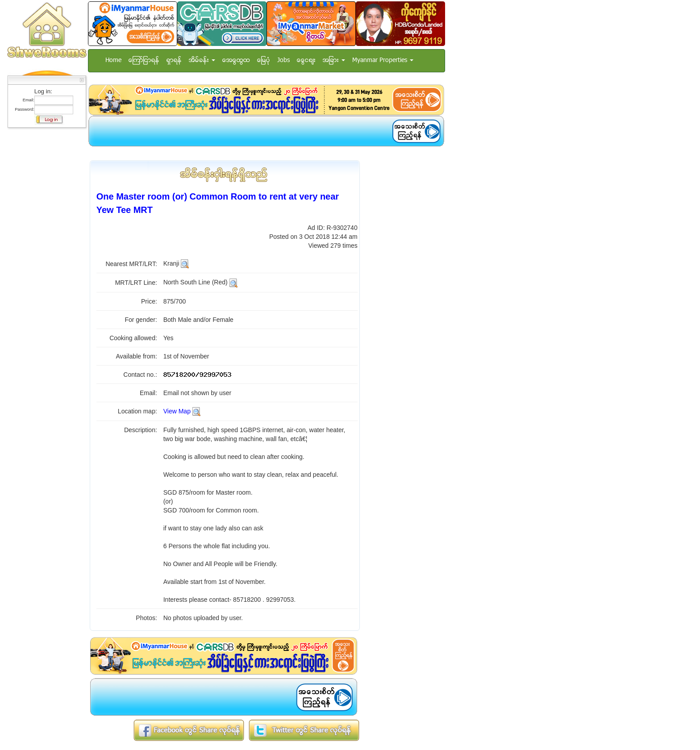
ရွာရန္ (174, 60)
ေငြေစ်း (306, 60)
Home (113, 60)
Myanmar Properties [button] (383, 60)
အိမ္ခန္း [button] (202, 60)
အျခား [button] (334, 60)
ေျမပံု (264, 60)
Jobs (283, 60)
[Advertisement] (44, 266)
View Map (177, 411)
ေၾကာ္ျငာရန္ (144, 60)
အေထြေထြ (236, 60)
